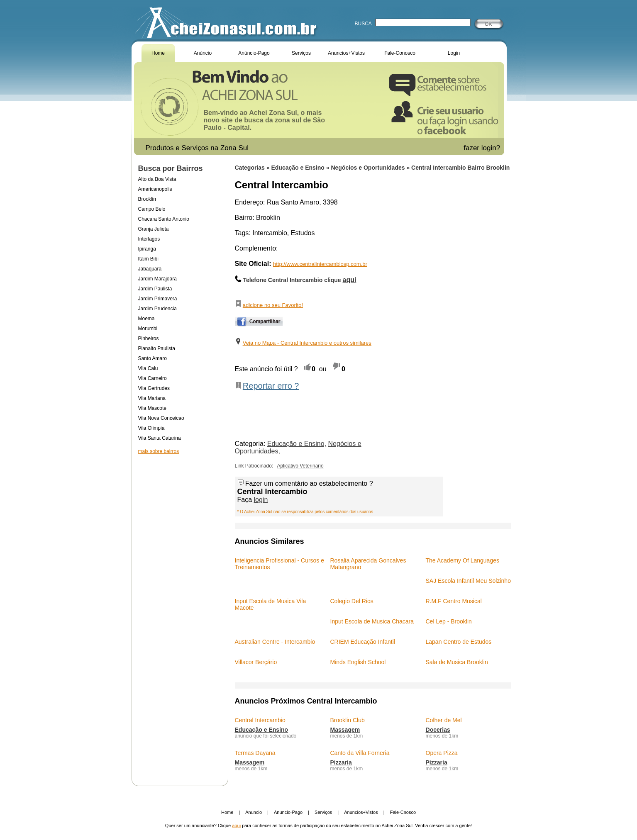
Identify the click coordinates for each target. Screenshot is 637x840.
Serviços (301, 53)
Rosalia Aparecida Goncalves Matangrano (368, 564)
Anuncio (254, 812)
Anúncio (203, 53)
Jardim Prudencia (157, 309)
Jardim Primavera (158, 299)
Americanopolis (155, 189)
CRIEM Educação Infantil (363, 642)
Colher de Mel (444, 720)
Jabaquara (150, 269)
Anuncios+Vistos (346, 53)
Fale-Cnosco (403, 812)
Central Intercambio (260, 720)
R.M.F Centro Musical (454, 601)
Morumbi (148, 329)
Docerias (438, 730)
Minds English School (358, 662)
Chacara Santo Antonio (164, 219)
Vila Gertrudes (154, 388)
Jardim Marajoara (157, 279)
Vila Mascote (152, 408)
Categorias (250, 168)
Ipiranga (147, 249)
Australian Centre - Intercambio (275, 642)
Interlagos (149, 239)
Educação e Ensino (298, 168)
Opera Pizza (442, 753)
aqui (236, 825)
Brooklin (147, 199)
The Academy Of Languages (462, 560)
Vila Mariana (152, 398)
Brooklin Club (348, 720)
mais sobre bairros (159, 451)
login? (492, 148)
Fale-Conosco (400, 53)
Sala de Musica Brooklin (457, 662)
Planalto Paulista (157, 348)
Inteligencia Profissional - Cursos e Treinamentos (280, 564)
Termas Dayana (255, 753)
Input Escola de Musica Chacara (372, 621)
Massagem (345, 730)
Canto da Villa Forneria (360, 753)
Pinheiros (149, 338)
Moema (146, 319)
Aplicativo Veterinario (300, 466)
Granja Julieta (154, 229)
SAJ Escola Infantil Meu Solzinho (468, 581)
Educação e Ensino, (297, 444)
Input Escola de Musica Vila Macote (271, 604)
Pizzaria (341, 762)
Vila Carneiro (153, 378)
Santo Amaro (153, 358)
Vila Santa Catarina (160, 438)
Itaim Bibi (148, 259)
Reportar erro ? (271, 386)
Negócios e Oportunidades (369, 168)
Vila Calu (148, 368)
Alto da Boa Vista (157, 179)
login (261, 500)
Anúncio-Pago (254, 53)
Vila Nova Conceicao (161, 418)
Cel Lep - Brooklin (449, 621)
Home (158, 53)
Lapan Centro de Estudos (459, 642)
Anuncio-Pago (288, 812)
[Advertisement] (180, 533)
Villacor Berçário (256, 662)
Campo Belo (152, 209)
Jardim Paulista (155, 289)
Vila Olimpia (151, 428)
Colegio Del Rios (352, 601)
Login (454, 53)
